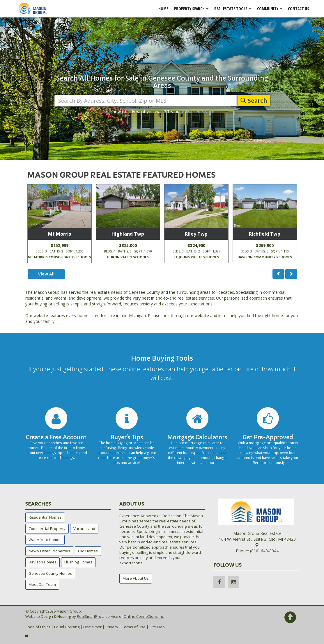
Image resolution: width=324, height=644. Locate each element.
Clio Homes (88, 551)
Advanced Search (198, 112)
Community (270, 9)
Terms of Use (134, 627)
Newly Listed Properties (49, 551)
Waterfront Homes (45, 540)
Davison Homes (43, 562)
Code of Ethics (38, 627)
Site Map (157, 627)
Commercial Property (47, 529)
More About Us (136, 578)
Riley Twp (196, 234)
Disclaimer (92, 627)
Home (163, 9)
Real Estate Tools (233, 9)
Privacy (112, 627)
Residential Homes (45, 517)
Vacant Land (84, 529)
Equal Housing (67, 627)
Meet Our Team (42, 584)
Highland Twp (128, 234)
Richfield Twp (265, 234)
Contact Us (299, 9)
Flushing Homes (78, 562)
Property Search (191, 9)
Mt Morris (60, 234)
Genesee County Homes (50, 573)
